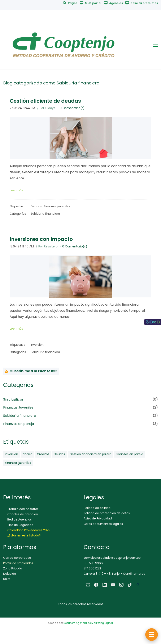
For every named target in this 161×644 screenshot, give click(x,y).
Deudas (59, 454)
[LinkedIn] (105, 585)
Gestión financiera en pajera (90, 454)
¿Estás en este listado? (24, 535)
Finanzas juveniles (57, 206)
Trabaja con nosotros (23, 509)
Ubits (7, 579)
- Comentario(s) (71, 108)
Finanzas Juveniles (18, 407)
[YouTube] (113, 585)
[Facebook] (96, 585)
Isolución (10, 574)
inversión (37, 345)
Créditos (43, 454)
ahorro (27, 454)
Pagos (73, 3)
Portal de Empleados (18, 563)
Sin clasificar (13, 399)
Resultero (51, 246)
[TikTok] (130, 585)
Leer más (16, 190)
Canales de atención (23, 514)
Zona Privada (13, 568)
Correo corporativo (17, 558)
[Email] (88, 585)
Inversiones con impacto (41, 239)
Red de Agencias (19, 519)
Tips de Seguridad (20, 525)
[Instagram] (121, 585)
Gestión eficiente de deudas (45, 101)
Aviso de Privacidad (98, 518)
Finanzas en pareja (19, 424)
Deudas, (37, 206)
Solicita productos (144, 3)
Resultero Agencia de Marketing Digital (88, 623)
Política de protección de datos (107, 513)
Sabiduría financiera (45, 214)
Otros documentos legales (103, 524)
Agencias (116, 3)
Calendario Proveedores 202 (28, 530)
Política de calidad (97, 508)
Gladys (50, 108)
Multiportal (93, 3)
